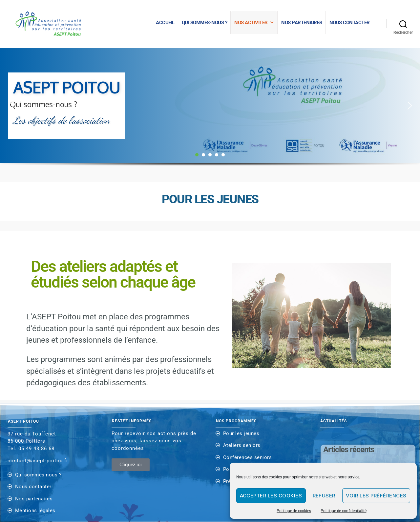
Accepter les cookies (271, 496)
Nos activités (254, 23)
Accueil (165, 23)
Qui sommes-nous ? (205, 23)
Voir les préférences (376, 496)
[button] (10, 106)
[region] (210, 115)
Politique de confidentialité (343, 511)
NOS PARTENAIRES (302, 23)
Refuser (324, 496)
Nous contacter (350, 23)
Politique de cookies (294, 511)
